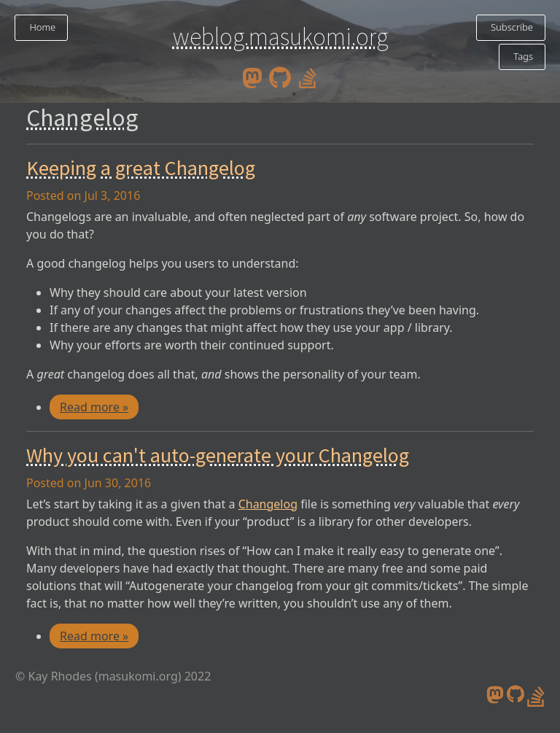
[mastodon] (252, 77)
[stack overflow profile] (308, 77)
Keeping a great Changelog (141, 168)
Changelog (268, 504)
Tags (522, 56)
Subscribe (511, 27)
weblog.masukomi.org (280, 36)
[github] (280, 77)
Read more (94, 407)
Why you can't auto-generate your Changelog (218, 455)
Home (41, 27)
